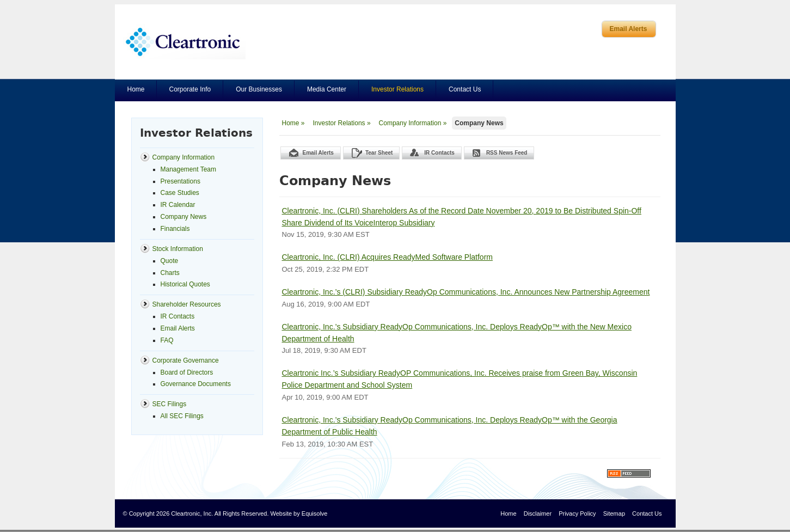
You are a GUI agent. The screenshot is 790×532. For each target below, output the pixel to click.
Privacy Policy (577, 513)
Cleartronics (184, 42)
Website (281, 513)
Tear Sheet (379, 153)
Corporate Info (190, 89)
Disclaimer (538, 513)
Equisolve (315, 513)
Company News (479, 123)
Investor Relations (397, 89)
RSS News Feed (507, 153)
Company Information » (413, 123)
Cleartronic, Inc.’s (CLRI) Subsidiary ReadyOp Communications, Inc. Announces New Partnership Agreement (466, 292)
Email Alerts (629, 29)
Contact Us (465, 89)
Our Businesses (259, 89)
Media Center (327, 89)
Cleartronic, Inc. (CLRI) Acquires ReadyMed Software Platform (387, 257)
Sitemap (614, 513)
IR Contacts (439, 153)
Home (136, 89)
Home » (293, 123)
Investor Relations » (342, 123)
